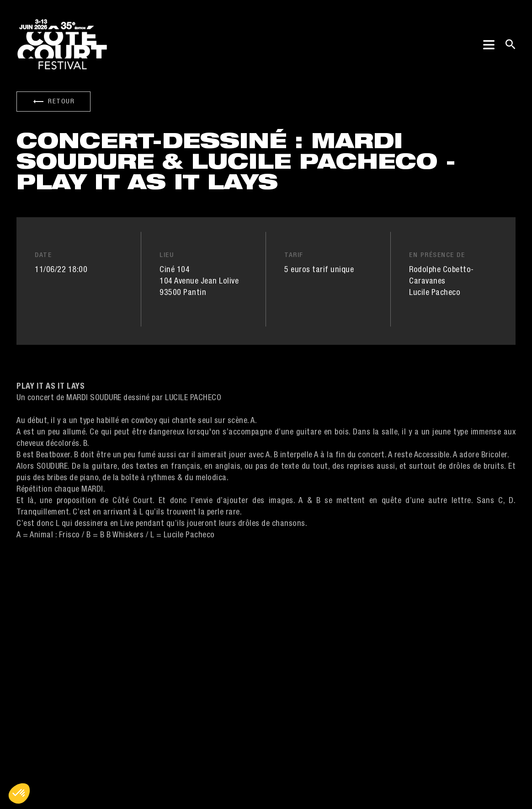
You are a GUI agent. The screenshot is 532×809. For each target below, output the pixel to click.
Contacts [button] (169, 697)
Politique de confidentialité (213, 786)
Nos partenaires (181, 730)
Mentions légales (122, 786)
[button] (19, 793)
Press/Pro (170, 713)
